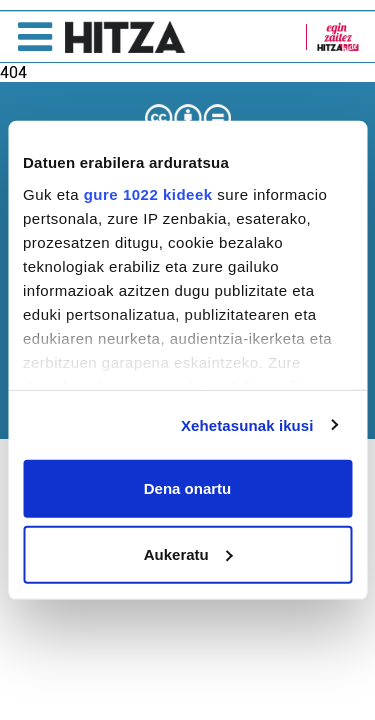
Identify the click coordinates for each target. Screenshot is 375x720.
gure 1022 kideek (148, 193)
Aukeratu (188, 553)
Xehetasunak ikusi (247, 424)
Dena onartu (188, 488)
